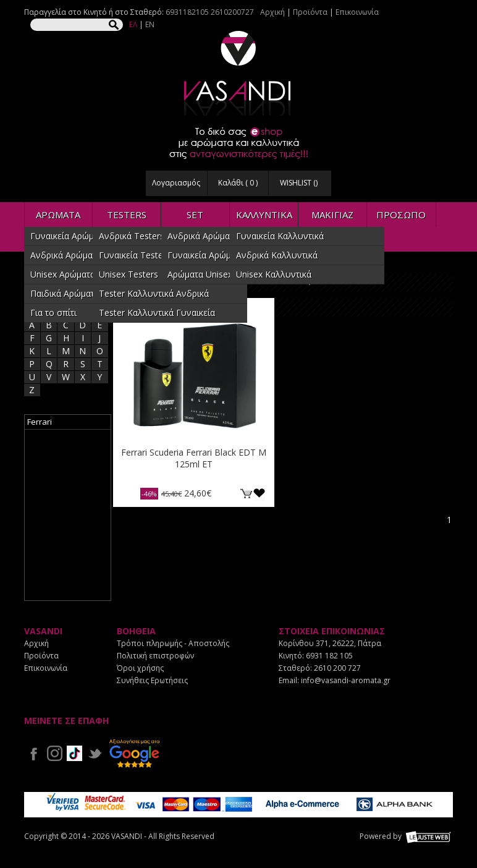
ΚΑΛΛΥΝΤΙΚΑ (264, 215)
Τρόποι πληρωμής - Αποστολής (173, 643)
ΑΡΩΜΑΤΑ (58, 215)
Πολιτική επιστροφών (155, 656)
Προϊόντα (310, 12)
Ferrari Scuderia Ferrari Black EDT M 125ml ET (194, 458)
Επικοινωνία (357, 12)
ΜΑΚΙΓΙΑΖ (332, 215)
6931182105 (187, 12)
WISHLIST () (299, 183)
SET (195, 215)
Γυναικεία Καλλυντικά (280, 236)
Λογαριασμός (176, 183)
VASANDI (238, 73)
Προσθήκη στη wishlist (259, 493)
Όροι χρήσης (140, 668)
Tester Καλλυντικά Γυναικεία (157, 313)
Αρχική (272, 12)
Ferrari (40, 422)
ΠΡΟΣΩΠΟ (401, 215)
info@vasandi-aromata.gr (346, 680)
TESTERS (127, 215)
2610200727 (232, 12)
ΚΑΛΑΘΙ (246, 493)
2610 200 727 (337, 668)
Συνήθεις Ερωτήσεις (152, 680)
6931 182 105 (329, 656)
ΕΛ (133, 24)
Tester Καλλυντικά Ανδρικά (154, 293)
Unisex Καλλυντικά (274, 274)
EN (150, 24)
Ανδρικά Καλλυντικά (277, 255)
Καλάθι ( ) (238, 183)
